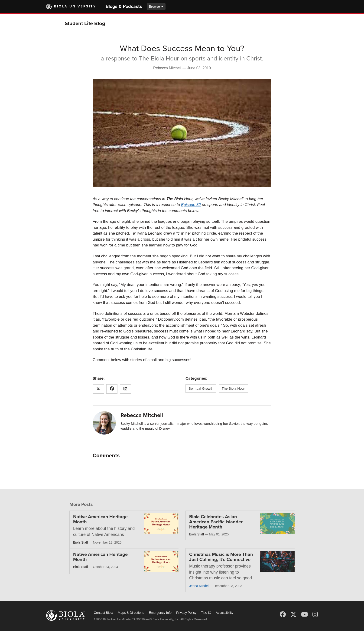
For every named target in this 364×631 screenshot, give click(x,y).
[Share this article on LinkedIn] (125, 389)
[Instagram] (315, 614)
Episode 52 (191, 205)
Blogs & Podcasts (124, 7)
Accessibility (224, 613)
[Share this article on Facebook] (112, 389)
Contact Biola (103, 613)
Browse (156, 7)
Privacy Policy (186, 613)
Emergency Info (160, 613)
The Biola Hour (233, 388)
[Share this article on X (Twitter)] (98, 389)
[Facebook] (283, 614)
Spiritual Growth (201, 388)
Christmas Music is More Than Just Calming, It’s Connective (221, 557)
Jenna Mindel (199, 586)
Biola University (75, 6)
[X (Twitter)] (293, 614)
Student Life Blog (85, 23)
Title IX (206, 613)
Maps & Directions (131, 613)
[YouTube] (304, 614)
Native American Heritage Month (100, 519)
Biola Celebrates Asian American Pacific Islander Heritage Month (216, 522)
